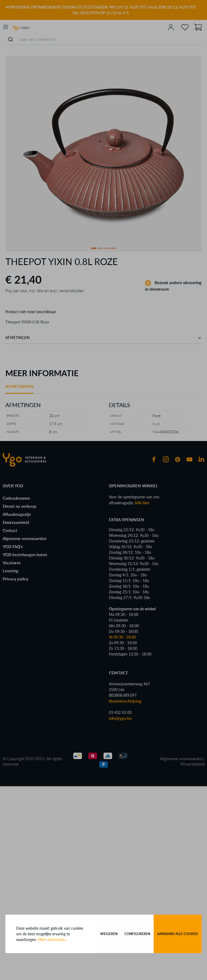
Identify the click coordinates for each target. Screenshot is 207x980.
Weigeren (109, 934)
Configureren (137, 934)
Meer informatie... (52, 940)
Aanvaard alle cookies (178, 934)
